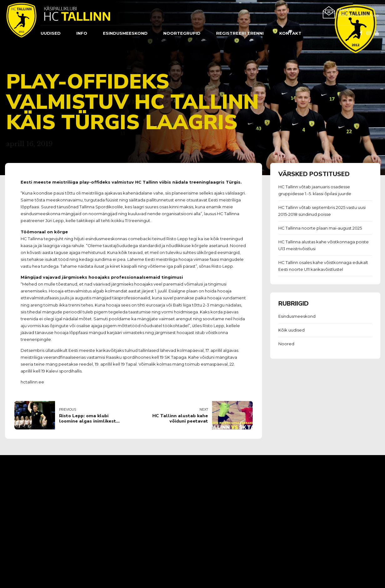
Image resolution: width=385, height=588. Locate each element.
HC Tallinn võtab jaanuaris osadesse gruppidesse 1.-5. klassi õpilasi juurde (315, 190)
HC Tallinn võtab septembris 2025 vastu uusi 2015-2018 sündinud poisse (322, 211)
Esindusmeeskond (297, 316)
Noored (286, 344)
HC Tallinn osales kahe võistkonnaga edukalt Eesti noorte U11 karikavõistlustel (323, 266)
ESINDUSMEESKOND (125, 33)
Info (82, 33)
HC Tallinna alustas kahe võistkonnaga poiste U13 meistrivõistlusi (324, 245)
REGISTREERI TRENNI (240, 33)
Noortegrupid (182, 33)
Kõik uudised (291, 330)
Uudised (51, 33)
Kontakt (290, 33)
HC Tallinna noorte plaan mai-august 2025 (320, 228)
